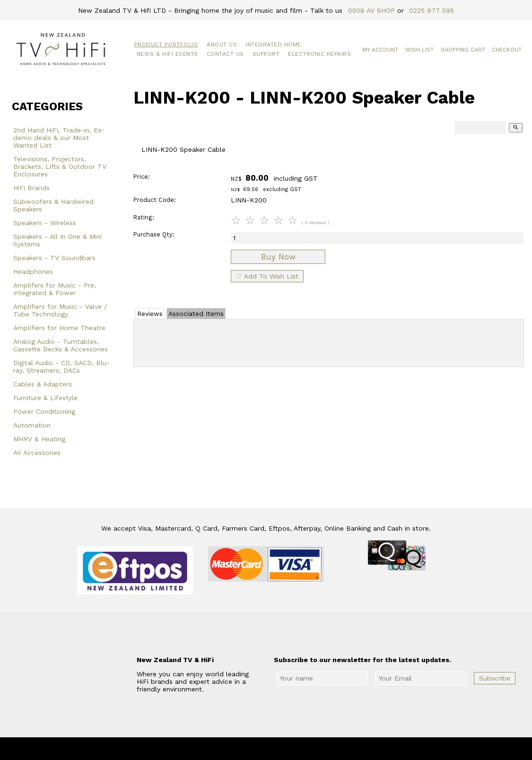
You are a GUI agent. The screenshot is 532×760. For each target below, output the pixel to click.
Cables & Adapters (43, 384)
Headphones (33, 271)
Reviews (150, 314)
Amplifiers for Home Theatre (59, 328)
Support (266, 54)
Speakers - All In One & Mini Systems (57, 240)
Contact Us (225, 54)
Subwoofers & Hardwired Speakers (53, 205)
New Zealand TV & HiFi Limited (291, 749)
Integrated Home (273, 44)
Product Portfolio (166, 44)
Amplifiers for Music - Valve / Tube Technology (60, 310)
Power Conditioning (44, 411)
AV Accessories (37, 453)
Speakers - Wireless (45, 223)
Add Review (329, 341)
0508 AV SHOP (371, 10)
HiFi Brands (31, 188)
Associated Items (196, 314)
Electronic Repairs (319, 54)
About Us (222, 44)
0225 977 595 (432, 10)
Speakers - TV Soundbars (54, 258)
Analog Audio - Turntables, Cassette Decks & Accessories (61, 345)
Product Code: (155, 200)
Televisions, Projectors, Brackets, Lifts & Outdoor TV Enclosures (60, 166)
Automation (32, 425)
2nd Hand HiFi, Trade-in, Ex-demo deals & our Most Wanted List (59, 138)
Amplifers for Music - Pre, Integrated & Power (55, 289)
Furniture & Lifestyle (45, 398)
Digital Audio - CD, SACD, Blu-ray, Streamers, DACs (61, 367)
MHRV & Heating (39, 439)
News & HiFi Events (167, 54)
